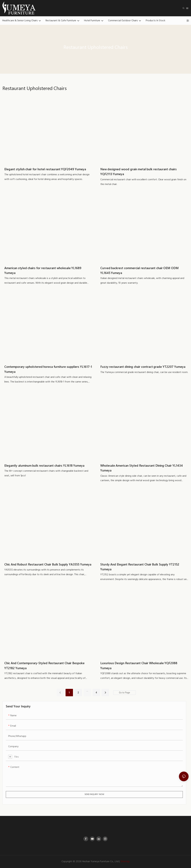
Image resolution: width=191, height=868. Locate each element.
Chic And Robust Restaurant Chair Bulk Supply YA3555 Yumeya (48, 564)
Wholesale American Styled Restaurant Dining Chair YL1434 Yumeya (142, 468)
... (87, 691)
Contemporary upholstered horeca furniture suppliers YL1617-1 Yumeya (48, 369)
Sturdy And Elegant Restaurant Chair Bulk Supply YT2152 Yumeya (140, 567)
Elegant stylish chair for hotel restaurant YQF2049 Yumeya (45, 169)
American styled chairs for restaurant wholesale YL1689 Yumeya (43, 270)
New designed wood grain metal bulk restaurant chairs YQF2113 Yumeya (138, 171)
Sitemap (125, 862)
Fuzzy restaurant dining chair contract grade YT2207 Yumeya (143, 367)
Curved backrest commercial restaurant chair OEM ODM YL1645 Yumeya (140, 270)
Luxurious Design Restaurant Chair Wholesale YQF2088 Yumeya (139, 665)
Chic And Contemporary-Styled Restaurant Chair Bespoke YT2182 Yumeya (44, 665)
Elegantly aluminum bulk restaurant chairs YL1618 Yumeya (44, 465)
